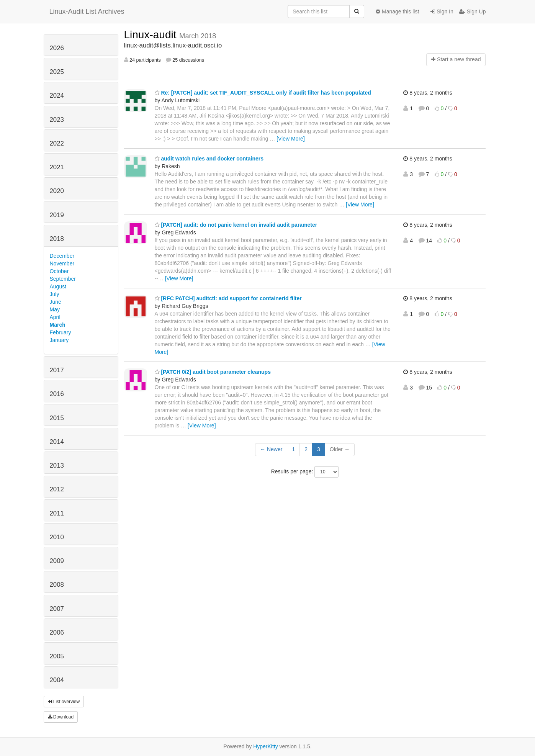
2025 (57, 72)
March (58, 325)
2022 (57, 143)
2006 (57, 632)
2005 (57, 656)
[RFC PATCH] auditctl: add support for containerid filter (228, 298)
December (62, 256)
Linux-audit (152, 35)
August (58, 286)
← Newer (271, 449)
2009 (57, 561)
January (59, 340)
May (55, 309)
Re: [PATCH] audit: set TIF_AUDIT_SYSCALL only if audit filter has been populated (263, 93)
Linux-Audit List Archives (87, 11)
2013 (57, 466)
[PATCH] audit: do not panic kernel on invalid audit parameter (236, 225)
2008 (57, 585)
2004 (57, 680)
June (56, 302)
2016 (57, 394)
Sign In (442, 11)
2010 (57, 537)
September (63, 279)
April (55, 317)
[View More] (291, 139)
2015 (57, 418)
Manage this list (397, 11)
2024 (57, 96)
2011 (57, 513)
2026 (57, 48)
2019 (57, 215)
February (61, 332)
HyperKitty (266, 746)
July (55, 294)
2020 (57, 191)
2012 (57, 489)
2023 (57, 120)
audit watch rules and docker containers (209, 159)
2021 (57, 167)
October (59, 271)
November (62, 263)
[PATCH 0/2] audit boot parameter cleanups (213, 372)
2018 (57, 239)
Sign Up (473, 11)
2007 (57, 609)
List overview (64, 702)
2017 (57, 370)
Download (61, 717)
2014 (57, 442)
